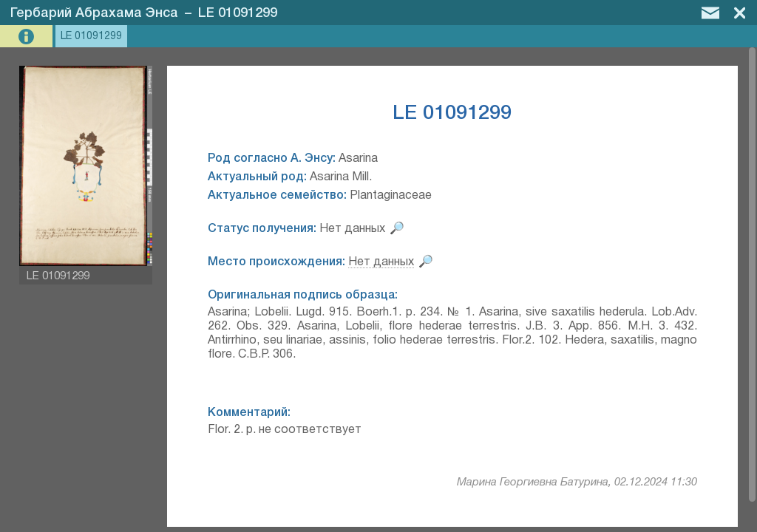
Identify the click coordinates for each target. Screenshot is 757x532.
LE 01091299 (238, 13)
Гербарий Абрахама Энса (94, 13)
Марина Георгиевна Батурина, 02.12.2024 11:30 (577, 482)
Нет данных (381, 262)
